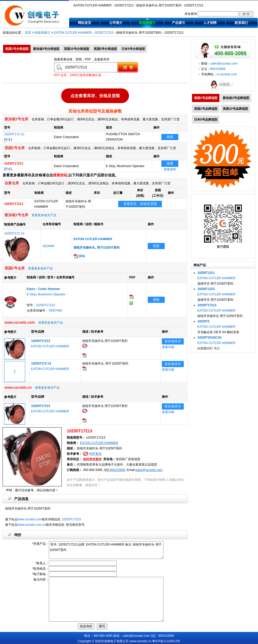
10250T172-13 (14, 134)
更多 (8, 140)
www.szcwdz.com (30, 519)
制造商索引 (147, 23)
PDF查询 (95, 454)
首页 (28, 33)
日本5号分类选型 (133, 49)
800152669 (117, 470)
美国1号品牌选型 (206, 98)
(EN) (79, 256)
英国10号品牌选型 (235, 109)
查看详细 (168, 347)
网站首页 (85, 23)
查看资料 (170, 169)
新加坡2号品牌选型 (236, 98)
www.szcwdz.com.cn (32, 525)
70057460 (55, 311)
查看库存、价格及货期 (140, 204)
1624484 (48, 246)
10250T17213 (104, 33)
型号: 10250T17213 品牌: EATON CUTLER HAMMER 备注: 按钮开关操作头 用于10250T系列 (106, 550)
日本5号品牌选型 (206, 120)
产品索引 (179, 23)
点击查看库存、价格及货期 (95, 94)
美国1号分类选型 (17, 49)
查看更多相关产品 (44, 215)
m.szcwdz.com (227, 74)
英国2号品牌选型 (206, 109)
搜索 (170, 137)
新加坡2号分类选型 (46, 49)
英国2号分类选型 (105, 49)
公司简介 (116, 23)
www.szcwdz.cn (141, 641)
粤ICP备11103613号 (166, 641)
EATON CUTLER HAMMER (73, 33)
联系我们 (241, 23)
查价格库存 (173, 341)
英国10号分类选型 (76, 49)
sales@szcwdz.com (149, 470)
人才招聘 (210, 23)
